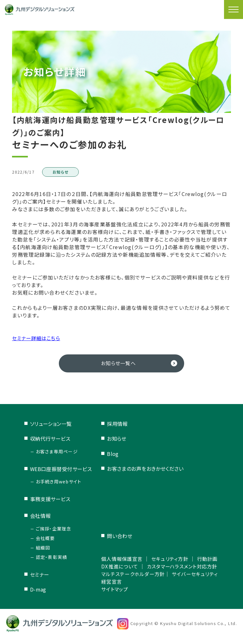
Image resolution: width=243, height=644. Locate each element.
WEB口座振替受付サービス (61, 469)
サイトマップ (116, 593)
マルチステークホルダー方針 (135, 578)
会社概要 (45, 538)
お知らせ (117, 439)
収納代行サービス (50, 439)
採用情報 (118, 424)
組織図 (43, 548)
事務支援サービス (50, 499)
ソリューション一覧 (51, 424)
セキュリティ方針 (174, 548)
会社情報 (40, 516)
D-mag (38, 590)
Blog (113, 454)
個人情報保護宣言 (123, 548)
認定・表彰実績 (52, 557)
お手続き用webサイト (59, 482)
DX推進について (121, 563)
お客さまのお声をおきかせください (146, 469)
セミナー (40, 574)
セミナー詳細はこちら (38, 338)
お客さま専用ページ (57, 451)
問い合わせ (120, 525)
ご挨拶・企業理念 (54, 529)
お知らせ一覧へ (118, 363)
